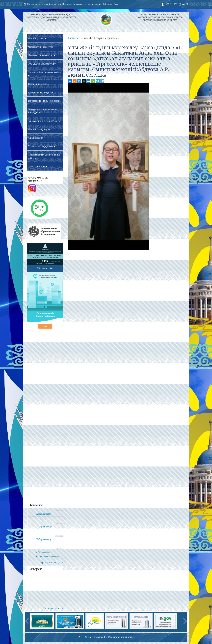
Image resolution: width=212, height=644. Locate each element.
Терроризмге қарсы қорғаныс (45, 101)
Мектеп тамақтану (39, 129)
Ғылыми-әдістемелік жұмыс (44, 121)
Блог (116, 4)
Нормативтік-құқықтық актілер (45, 73)
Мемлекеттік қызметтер (74, 4)
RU (172, 4)
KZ (167, 4)
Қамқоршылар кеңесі (40, 92)
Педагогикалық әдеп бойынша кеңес (44, 156)
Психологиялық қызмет (41, 146)
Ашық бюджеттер (51, 4)
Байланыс (108, 4)
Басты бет (74, 38)
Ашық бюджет (37, 138)
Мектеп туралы (37, 38)
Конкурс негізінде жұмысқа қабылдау (43, 111)
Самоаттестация (38, 166)
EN (176, 4)
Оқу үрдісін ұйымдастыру (43, 64)
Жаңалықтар (34, 4)
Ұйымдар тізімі (45, 268)
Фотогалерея (95, 4)
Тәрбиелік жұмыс (38, 84)
